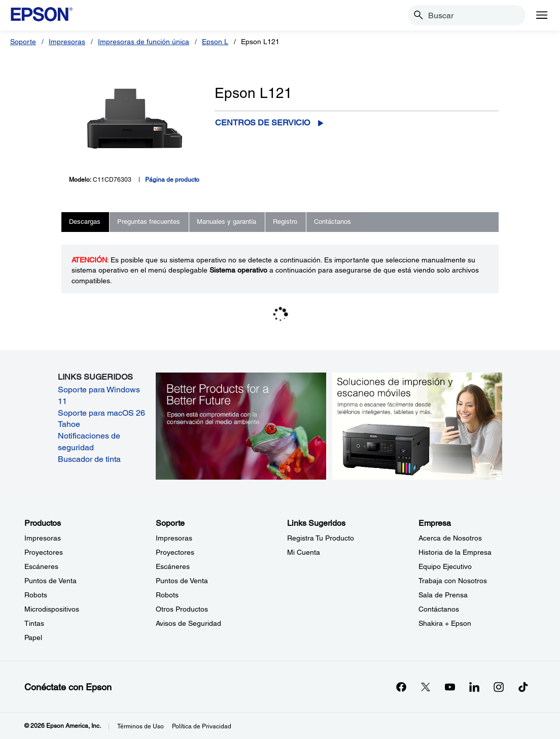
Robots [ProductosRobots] (36, 595)
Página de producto (172, 180)
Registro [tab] (285, 222)
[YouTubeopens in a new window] (450, 687)
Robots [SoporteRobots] (167, 595)
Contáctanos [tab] (332, 222)
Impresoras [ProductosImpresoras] (43, 538)
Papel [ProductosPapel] (33, 637)
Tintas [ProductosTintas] (34, 623)
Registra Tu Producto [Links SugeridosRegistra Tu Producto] (321, 538)
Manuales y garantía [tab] (226, 222)
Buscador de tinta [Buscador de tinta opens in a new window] (89, 459)
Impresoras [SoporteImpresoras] (174, 538)
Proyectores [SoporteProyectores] (175, 552)
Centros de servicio (262, 123)
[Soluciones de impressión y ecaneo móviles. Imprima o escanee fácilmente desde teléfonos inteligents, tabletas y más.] (417, 425)
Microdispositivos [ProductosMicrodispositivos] (52, 609)
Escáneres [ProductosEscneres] (41, 566)
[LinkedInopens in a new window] (474, 687)
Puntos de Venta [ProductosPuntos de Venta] (50, 581)
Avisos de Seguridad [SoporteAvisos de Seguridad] (188, 623)
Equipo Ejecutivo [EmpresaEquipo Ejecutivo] (445, 566)
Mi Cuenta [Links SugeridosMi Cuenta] (304, 552)
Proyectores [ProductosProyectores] (44, 552)
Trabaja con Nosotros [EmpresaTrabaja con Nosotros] (453, 581)
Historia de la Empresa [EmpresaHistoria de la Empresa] (455, 552)
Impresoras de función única (144, 42)
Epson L (215, 42)
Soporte (23, 42)
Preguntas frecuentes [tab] (149, 222)
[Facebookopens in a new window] (401, 687)
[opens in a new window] (523, 687)
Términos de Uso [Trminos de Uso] (141, 726)
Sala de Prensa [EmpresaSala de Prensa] (443, 595)
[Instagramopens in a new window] (499, 687)
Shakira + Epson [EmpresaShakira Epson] (445, 623)
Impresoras (67, 42)
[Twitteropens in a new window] (426, 687)
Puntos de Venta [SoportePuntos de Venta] (182, 581)
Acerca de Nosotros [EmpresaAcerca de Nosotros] (450, 538)
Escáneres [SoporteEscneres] (173, 566)
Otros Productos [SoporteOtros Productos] (182, 609)
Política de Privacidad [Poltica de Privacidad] (202, 726)
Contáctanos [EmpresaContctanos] (439, 609)
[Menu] (542, 15)
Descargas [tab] (85, 222)
